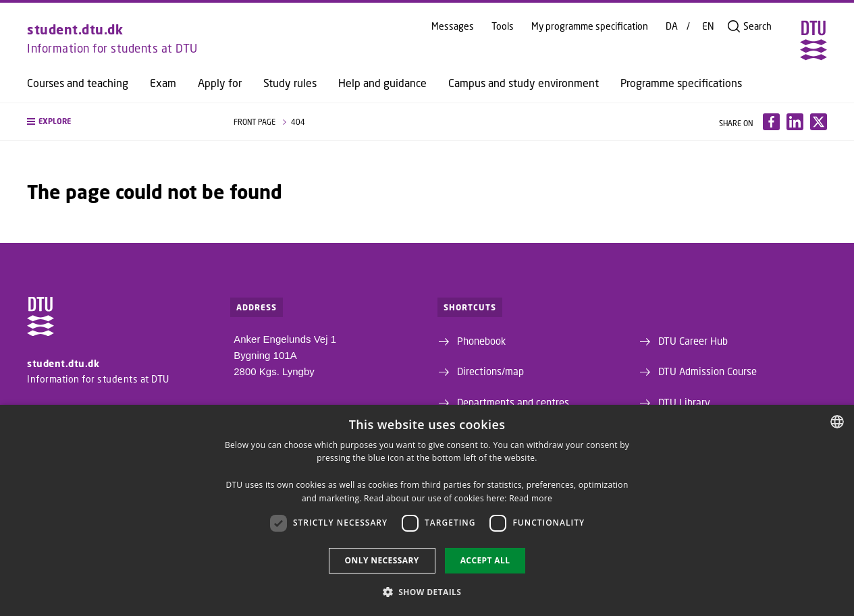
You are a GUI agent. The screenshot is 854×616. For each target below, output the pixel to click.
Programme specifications (681, 83)
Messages (453, 26)
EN (708, 26)
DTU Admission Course (708, 371)
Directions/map (490, 371)
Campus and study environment (524, 83)
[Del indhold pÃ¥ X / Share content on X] (819, 122)
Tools (503, 26)
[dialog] (427, 510)
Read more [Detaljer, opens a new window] (531, 498)
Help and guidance (382, 83)
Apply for (220, 83)
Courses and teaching (78, 83)
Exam (163, 83)
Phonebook (481, 341)
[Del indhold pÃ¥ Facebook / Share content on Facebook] (771, 122)
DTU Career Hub (693, 341)
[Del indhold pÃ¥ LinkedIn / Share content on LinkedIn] (795, 122)
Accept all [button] (485, 560)
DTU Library (684, 402)
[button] (117, 122)
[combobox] (837, 422)
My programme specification (590, 26)
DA (672, 26)
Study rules (290, 83)
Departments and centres (513, 402)
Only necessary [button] (382, 560)
